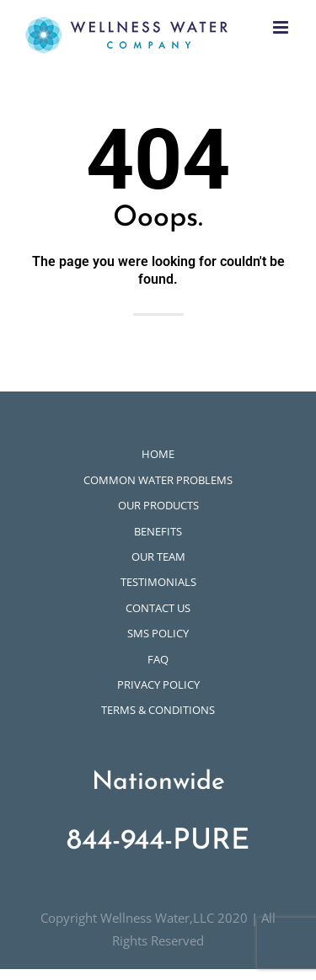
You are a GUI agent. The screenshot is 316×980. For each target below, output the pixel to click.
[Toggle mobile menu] (282, 27)
